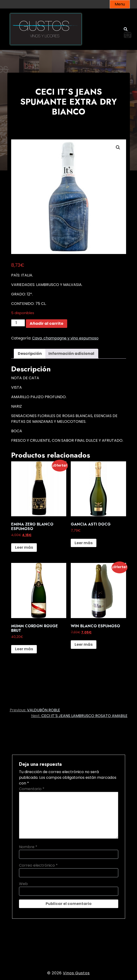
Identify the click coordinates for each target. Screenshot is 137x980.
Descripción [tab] (30, 354)
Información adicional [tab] (71, 354)
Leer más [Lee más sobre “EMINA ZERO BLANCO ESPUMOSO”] (24, 547)
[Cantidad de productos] (18, 323)
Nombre (28, 847)
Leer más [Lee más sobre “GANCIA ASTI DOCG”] (84, 543)
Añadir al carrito (47, 323)
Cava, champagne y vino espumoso (65, 338)
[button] (118, 147)
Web (23, 884)
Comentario (32, 789)
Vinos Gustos (76, 973)
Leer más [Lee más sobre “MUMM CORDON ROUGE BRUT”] (24, 649)
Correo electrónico (38, 865)
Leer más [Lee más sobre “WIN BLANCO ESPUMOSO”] (84, 644)
